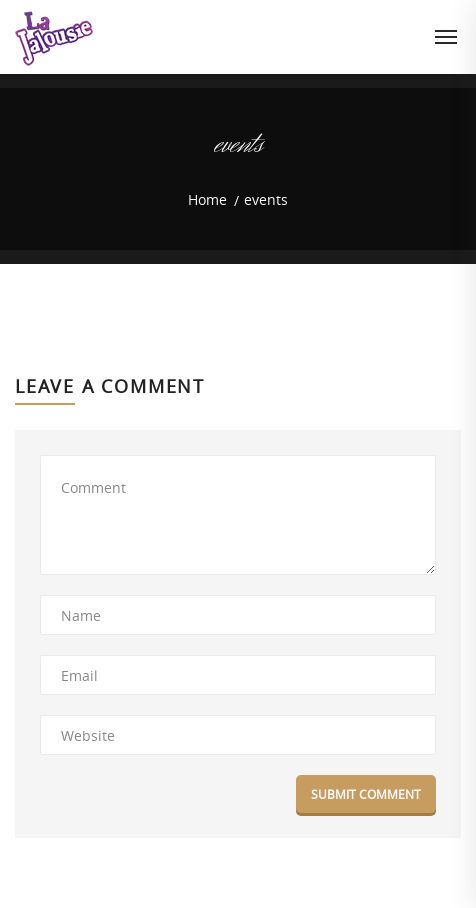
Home (207, 199)
